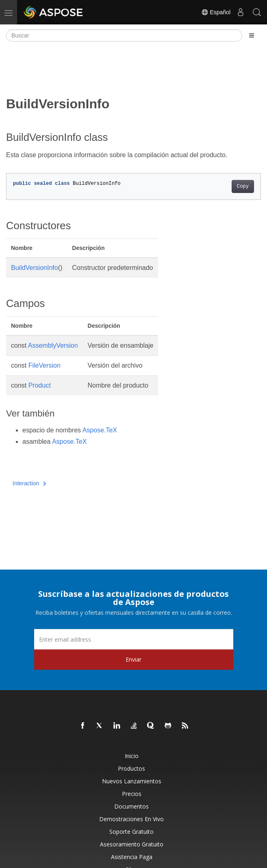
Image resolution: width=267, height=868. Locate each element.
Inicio (132, 756)
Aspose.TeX (100, 430)
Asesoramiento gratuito (132, 844)
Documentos (131, 806)
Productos (131, 768)
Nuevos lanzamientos (132, 781)
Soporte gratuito (131, 832)
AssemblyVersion (53, 345)
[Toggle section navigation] (252, 35)
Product (40, 385)
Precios (132, 794)
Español (216, 12)
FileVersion (44, 365)
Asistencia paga (132, 857)
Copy (243, 186)
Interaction (29, 483)
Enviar (133, 659)
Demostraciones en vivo (131, 819)
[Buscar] (124, 35)
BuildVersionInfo (35, 268)
